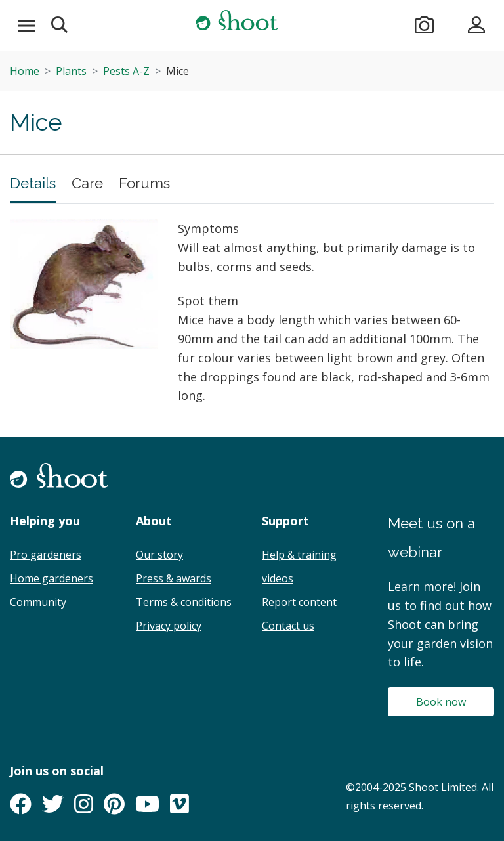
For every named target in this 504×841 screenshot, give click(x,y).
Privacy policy (169, 626)
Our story (159, 555)
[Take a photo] (425, 25)
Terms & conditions (184, 602)
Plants (71, 71)
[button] (60, 25)
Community (38, 602)
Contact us (288, 626)
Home (25, 71)
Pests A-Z (126, 71)
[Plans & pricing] (451, 25)
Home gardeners (52, 578)
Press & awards (174, 578)
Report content (299, 602)
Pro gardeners (46, 555)
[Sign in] (477, 25)
